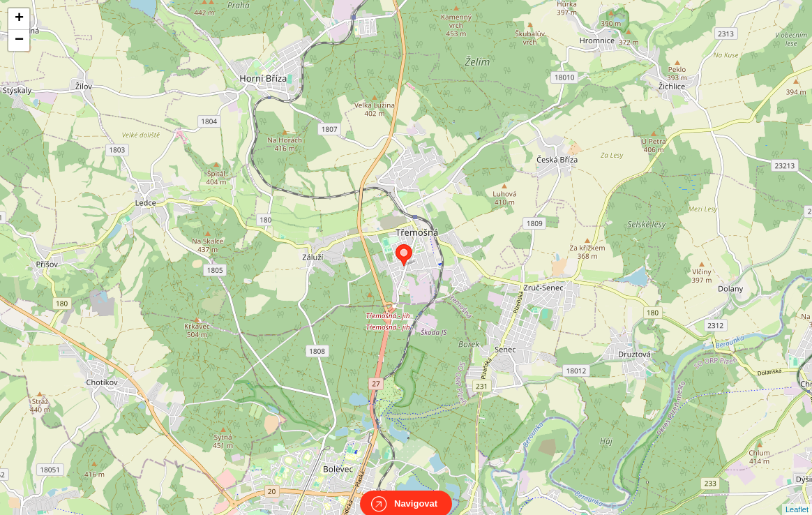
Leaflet (797, 497)
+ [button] (19, 19)
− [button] (19, 40)
